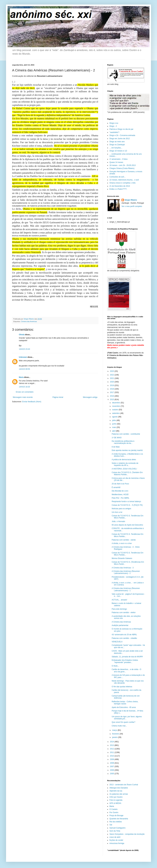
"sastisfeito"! (114, 132)
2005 (112, 774)
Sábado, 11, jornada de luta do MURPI (127, 657)
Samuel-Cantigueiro (117, 828)
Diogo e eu (114, 123)
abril (114, 431)
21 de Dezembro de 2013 (120, 186)
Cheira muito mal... (119, 726)
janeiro (115, 737)
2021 (112, 378)
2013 (112, 745)
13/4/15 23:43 (24, 349)
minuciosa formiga (117, 843)
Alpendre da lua (116, 791)
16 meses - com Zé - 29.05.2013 (123, 165)
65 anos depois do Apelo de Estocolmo (127, 525)
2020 (112, 382)
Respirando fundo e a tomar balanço (126, 501)
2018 (112, 389)
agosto (115, 417)
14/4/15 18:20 (24, 387)
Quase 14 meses (116, 162)
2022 (112, 375)
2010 (112, 756)
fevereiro (116, 734)
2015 (112, 400)
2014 (112, 742)
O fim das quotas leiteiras (122, 687)
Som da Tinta (115, 831)
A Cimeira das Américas (121, 622)
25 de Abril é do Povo (120, 484)
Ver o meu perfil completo (132, 206)
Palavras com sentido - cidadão (124, 638)
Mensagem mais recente (23, 397)
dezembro (116, 403)
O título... (115, 666)
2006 (112, 770)
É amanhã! (116, 487)
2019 (112, 385)
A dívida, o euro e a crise (122, 543)
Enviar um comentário (25, 392)
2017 (112, 392)
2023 (112, 371)
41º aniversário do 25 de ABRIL (124, 635)
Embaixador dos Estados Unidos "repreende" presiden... (125, 661)
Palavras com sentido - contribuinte (126, 434)
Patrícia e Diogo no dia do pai (121, 129)
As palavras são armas (119, 794)
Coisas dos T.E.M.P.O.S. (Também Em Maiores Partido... (127, 473)
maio (114, 427)
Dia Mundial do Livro (120, 491)
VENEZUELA (117, 642)
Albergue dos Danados (119, 788)
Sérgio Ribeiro (131, 200)
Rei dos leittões (116, 822)
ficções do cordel (116, 840)
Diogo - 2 (113, 126)
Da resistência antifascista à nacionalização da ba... (123, 442)
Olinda (22, 335)
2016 (112, 396)
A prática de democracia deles (124, 460)
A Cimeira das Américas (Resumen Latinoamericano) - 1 (126, 589)
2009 (112, 759)
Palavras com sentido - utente (124, 540)
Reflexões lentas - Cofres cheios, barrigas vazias (125, 703)
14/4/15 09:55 (24, 369)
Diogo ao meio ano (117, 142)
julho (114, 420)
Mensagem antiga (90, 397)
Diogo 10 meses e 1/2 (118, 151)
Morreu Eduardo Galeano (122, 558)
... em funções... (116, 148)
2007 (112, 766)
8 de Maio (116, 447)
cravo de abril (115, 837)
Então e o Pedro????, (118, 189)
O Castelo (113, 809)
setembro (116, 413)
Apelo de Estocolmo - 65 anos (124, 707)
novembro (116, 406)
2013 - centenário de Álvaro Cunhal (124, 785)
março (115, 730)
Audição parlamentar (120, 625)
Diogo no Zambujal (117, 145)
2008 (112, 763)
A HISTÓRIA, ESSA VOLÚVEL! (124, 469)
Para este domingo (119, 609)
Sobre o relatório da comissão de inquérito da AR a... (125, 464)
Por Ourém (114, 812)
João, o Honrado (118, 521)
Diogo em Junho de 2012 (120, 139)
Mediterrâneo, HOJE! (120, 495)
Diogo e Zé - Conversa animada (122, 135)
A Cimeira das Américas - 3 (123, 568)
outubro (115, 410)
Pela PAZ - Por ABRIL (121, 498)
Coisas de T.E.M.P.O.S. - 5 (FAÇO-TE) (127, 505)
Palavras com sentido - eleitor (124, 613)
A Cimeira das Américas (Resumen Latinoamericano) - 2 (126, 572)
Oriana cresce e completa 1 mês (123, 183)
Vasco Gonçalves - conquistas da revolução (127, 834)
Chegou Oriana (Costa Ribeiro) (122, 168)
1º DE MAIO (117, 438)
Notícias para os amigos (121, 509)
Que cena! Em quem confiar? (123, 722)
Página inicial (58, 397)
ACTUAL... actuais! (119, 600)
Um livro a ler (117, 512)
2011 (112, 752)
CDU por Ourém (116, 797)
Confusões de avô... (118, 177)
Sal (111, 825)
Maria (21, 377)
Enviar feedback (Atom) (32, 402)
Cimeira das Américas (29, 321)
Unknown (23, 357)
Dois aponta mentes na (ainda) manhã (127, 450)
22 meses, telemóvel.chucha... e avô (124, 180)
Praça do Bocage (116, 816)
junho (115, 424)
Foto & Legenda (116, 800)
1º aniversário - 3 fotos (119, 159)
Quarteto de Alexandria (119, 819)
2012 (112, 749)
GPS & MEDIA (115, 803)
